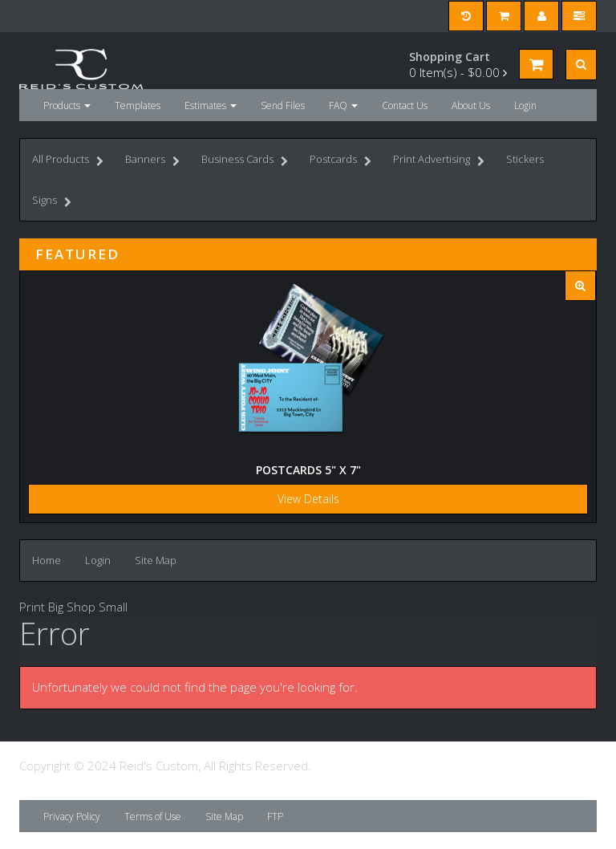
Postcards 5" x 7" (308, 470)
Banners (152, 161)
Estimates (211, 106)
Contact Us (405, 106)
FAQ (343, 106)
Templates (138, 106)
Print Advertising (439, 161)
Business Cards (245, 161)
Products (67, 106)
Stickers (525, 159)
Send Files (283, 106)
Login (525, 106)
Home (47, 560)
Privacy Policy (72, 817)
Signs (52, 202)
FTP (275, 817)
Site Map (156, 560)
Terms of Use (153, 817)
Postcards (340, 161)
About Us (471, 106)
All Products (68, 161)
